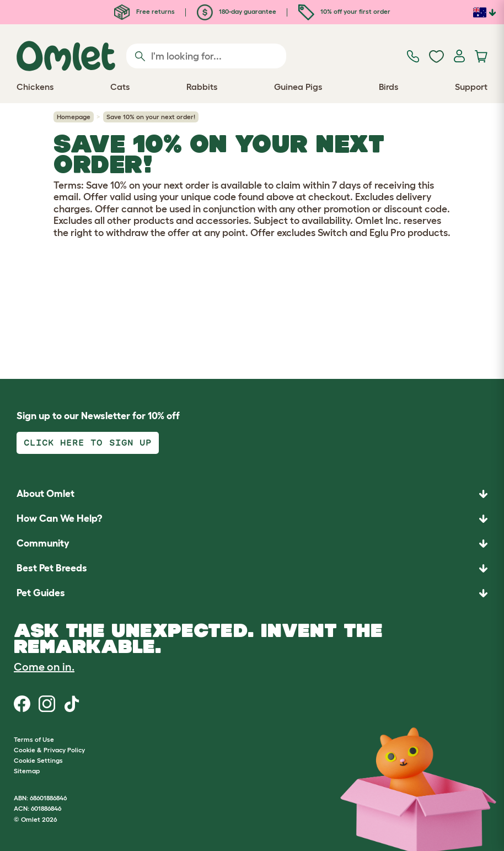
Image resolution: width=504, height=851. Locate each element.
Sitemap (27, 771)
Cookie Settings (38, 760)
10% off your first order (344, 11)
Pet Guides (41, 593)
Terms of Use (34, 739)
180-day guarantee (237, 11)
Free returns (144, 11)
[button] (252, 593)
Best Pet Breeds (52, 568)
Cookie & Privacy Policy (49, 750)
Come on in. (44, 667)
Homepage (74, 117)
